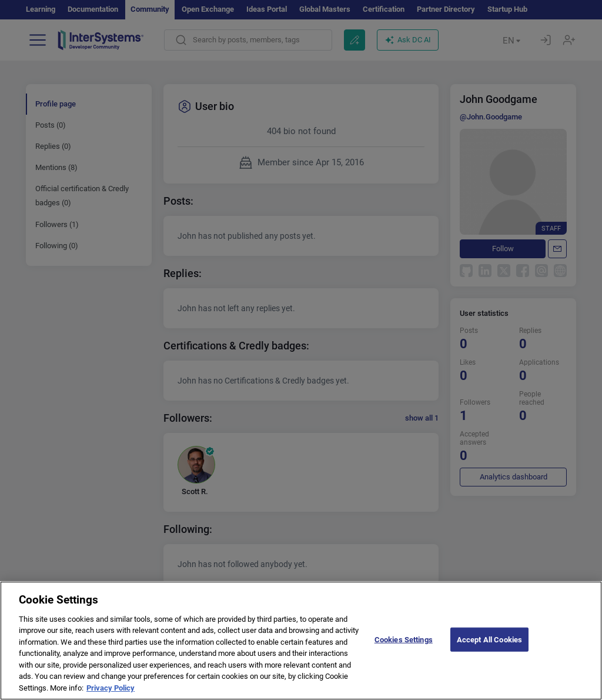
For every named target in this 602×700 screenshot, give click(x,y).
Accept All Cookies (489, 650)
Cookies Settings (404, 650)
